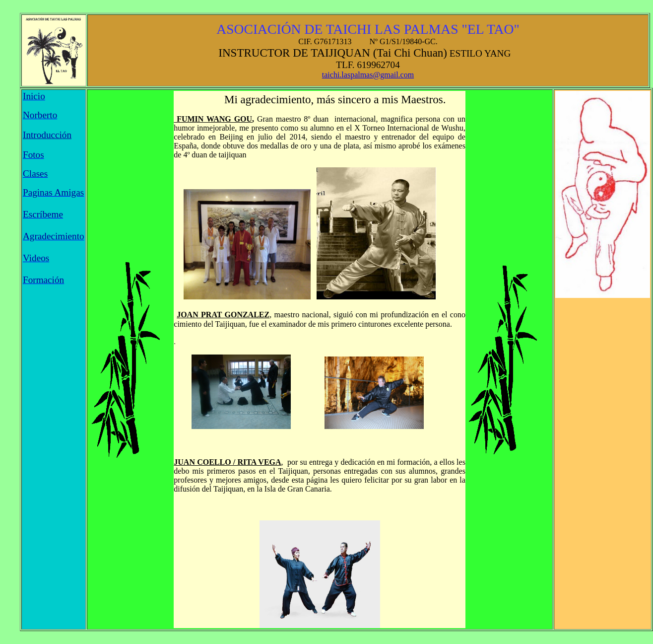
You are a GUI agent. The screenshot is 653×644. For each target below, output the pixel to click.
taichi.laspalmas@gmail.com (368, 75)
